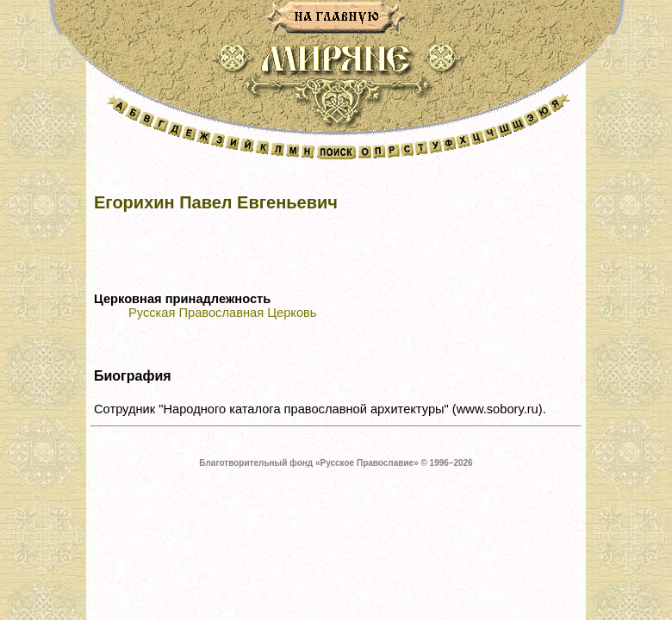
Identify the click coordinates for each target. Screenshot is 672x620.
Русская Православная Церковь (222, 313)
